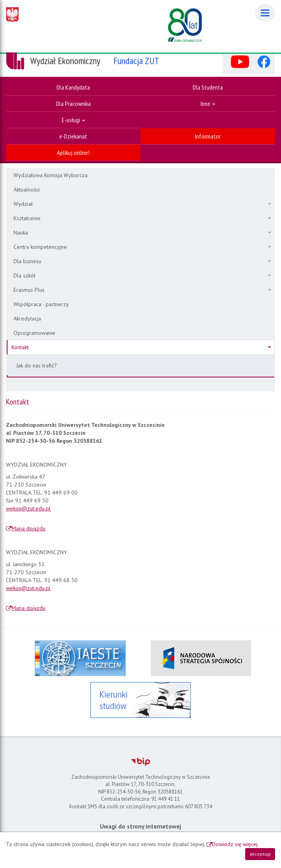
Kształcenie (142, 218)
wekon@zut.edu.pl (28, 508)
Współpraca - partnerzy (41, 304)
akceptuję (260, 854)
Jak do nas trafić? (37, 366)
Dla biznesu (142, 261)
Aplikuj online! (73, 152)
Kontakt (141, 347)
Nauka (142, 233)
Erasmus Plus (142, 290)
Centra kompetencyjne (142, 247)
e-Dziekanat (73, 136)
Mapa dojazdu (28, 528)
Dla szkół (142, 276)
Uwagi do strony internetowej (140, 826)
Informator (208, 136)
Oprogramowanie (34, 333)
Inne (208, 104)
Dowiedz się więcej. (235, 844)
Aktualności (27, 190)
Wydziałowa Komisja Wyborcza (51, 175)
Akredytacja (27, 319)
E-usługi (73, 120)
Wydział (142, 204)
